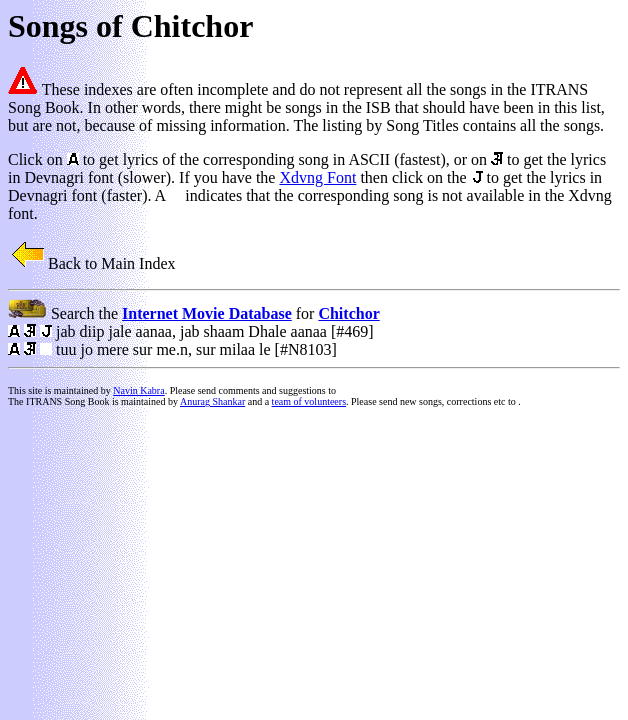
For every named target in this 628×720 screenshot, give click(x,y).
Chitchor (348, 313)
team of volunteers (309, 401)
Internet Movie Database (207, 313)
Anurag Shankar (212, 401)
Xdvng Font (317, 177)
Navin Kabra (138, 390)
